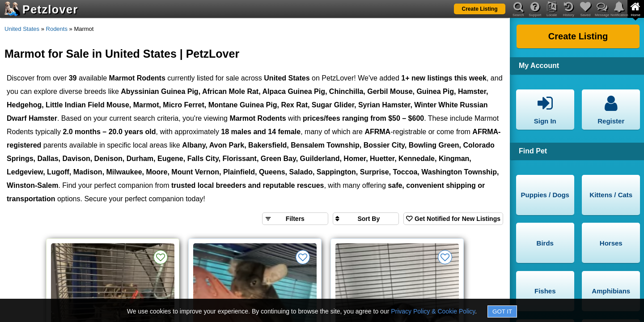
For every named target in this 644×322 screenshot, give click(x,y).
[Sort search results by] (366, 219)
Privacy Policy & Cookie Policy (433, 311)
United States (22, 29)
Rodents (57, 29)
